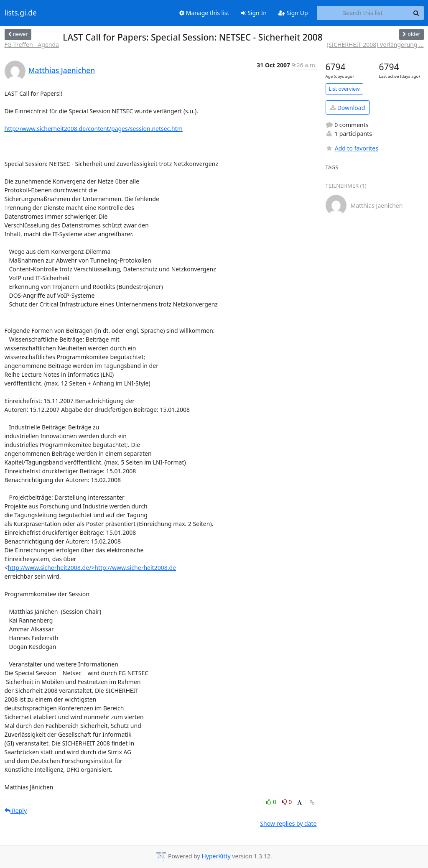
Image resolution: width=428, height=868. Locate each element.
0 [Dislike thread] (287, 802)
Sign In (254, 13)
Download (348, 108)
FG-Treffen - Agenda (32, 45)
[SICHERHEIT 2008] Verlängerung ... (375, 45)
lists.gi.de (21, 13)
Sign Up (293, 13)
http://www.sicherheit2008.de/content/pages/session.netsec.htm (94, 129)
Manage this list (204, 13)
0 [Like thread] (272, 802)
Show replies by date (288, 823)
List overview (344, 89)
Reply (16, 811)
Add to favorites (352, 148)
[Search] (416, 13)
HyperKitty (216, 856)
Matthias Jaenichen (62, 70)
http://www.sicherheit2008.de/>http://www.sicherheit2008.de (92, 568)
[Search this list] (363, 13)
